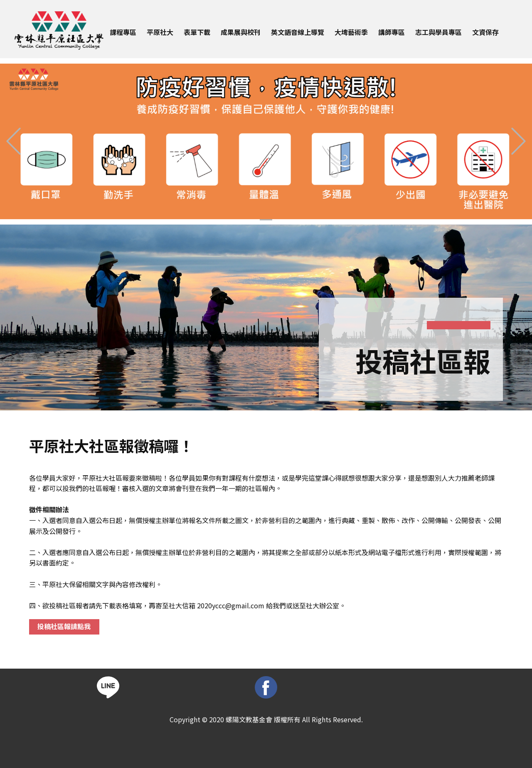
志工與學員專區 (438, 32)
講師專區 (392, 32)
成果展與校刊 (241, 32)
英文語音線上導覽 (298, 32)
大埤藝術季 (351, 32)
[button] (14, 141)
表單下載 (197, 32)
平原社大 (160, 32)
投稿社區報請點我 (64, 626)
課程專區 (123, 32)
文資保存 (485, 32)
